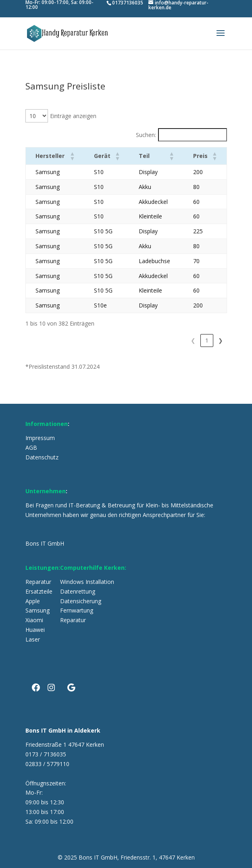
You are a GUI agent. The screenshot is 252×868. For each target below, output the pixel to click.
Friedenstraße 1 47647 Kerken (65, 744)
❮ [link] (109, 340)
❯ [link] (221, 340)
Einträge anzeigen (73, 116)
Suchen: (146, 135)
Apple (33, 601)
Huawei (35, 630)
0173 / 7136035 (46, 754)
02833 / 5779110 (47, 764)
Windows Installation (87, 582)
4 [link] (164, 340)
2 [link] (136, 340)
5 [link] (177, 340)
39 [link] (207, 340)
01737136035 (128, 3)
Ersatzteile (39, 591)
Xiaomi (34, 620)
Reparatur (38, 582)
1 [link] (123, 340)
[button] (69, 156)
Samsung (37, 610)
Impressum (40, 438)
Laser (33, 639)
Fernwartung (77, 610)
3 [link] (150, 340)
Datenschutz (42, 457)
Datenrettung (78, 591)
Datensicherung (81, 601)
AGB (31, 447)
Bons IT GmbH (45, 543)
